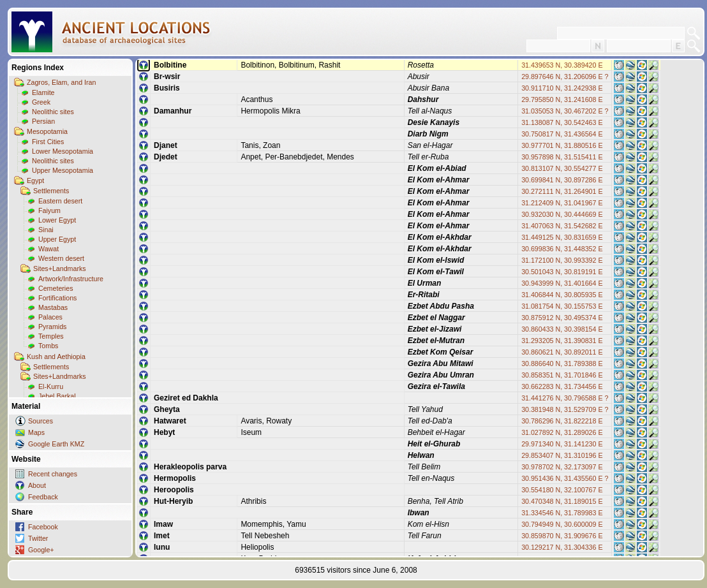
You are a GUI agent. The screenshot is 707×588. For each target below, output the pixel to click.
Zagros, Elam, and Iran (61, 82)
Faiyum (49, 210)
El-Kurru (51, 386)
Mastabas (53, 307)
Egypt (35, 180)
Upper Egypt (57, 239)
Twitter (38, 538)
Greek (41, 102)
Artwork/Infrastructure (71, 279)
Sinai (46, 230)
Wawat (48, 249)
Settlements (51, 191)
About (37, 485)
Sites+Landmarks (60, 268)
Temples (51, 336)
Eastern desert (60, 201)
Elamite (43, 92)
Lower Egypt (57, 220)
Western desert (61, 258)
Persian (43, 121)
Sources (41, 421)
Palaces (50, 317)
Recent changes (53, 474)
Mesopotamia (47, 131)
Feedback (43, 497)
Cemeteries (56, 288)
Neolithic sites (53, 112)
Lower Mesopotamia (63, 151)
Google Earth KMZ (56, 444)
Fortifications (57, 298)
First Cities (48, 142)
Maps (36, 432)
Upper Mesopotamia (63, 170)
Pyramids (52, 327)
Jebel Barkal (57, 396)
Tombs (48, 346)
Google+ (41, 550)
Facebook (43, 527)
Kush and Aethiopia (56, 356)
